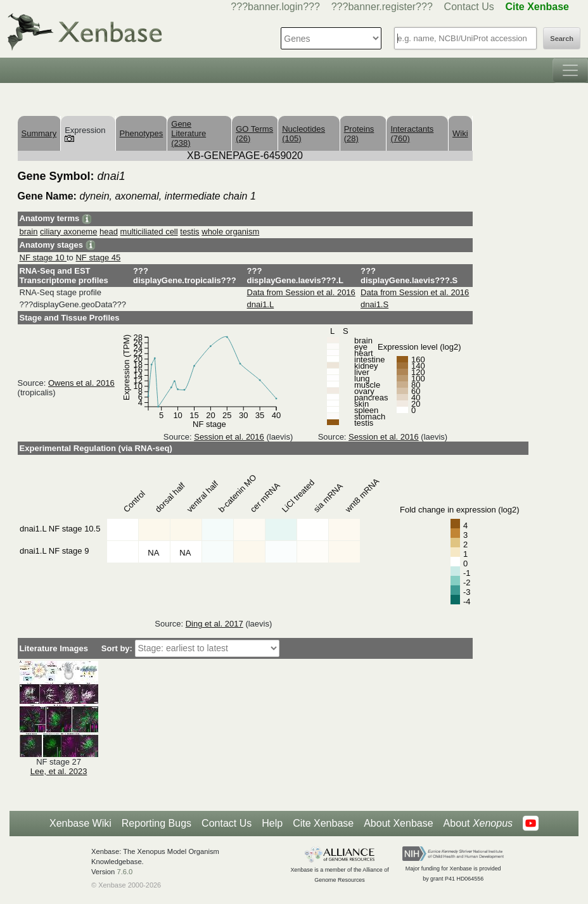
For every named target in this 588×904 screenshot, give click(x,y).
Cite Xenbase (323, 823)
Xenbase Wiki (80, 823)
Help (272, 823)
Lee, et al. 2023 (59, 771)
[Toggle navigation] (570, 70)
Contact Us (469, 7)
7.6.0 (125, 872)
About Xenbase (398, 823)
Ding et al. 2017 (214, 624)
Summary (39, 133)
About (478, 824)
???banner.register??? (382, 7)
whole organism (230, 232)
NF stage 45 (98, 258)
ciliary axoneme (68, 232)
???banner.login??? (275, 7)
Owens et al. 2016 (81, 383)
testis (189, 232)
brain (29, 232)
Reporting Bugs (157, 823)
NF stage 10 (43, 258)
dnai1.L (261, 304)
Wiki (460, 133)
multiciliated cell (149, 232)
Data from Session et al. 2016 (301, 292)
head (109, 232)
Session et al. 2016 (229, 437)
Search (562, 39)
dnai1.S (374, 304)
